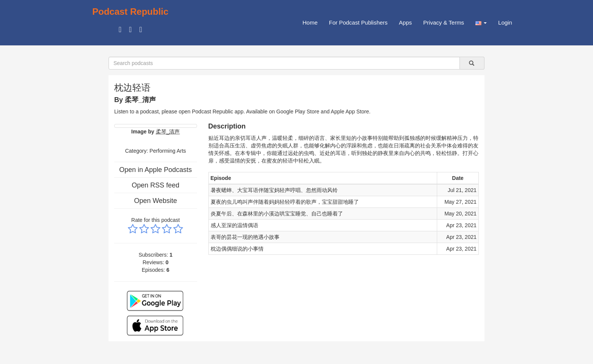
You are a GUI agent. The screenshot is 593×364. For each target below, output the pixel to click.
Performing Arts (168, 151)
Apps (405, 22)
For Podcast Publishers (358, 22)
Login (505, 22)
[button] (481, 23)
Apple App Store (350, 112)
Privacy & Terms (444, 22)
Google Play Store (298, 112)
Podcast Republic (130, 12)
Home (310, 22)
